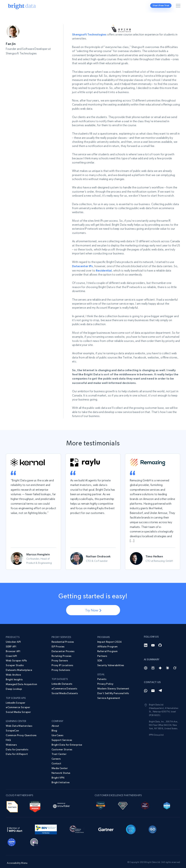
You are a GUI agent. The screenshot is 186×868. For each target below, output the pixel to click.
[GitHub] (160, 640)
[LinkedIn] (146, 640)
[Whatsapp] (146, 685)
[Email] (153, 685)
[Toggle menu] (179, 6)
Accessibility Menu (17, 858)
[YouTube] (153, 640)
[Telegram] (160, 685)
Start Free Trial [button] (161, 5)
